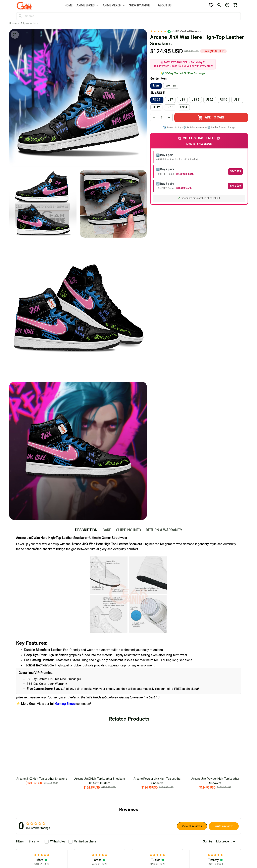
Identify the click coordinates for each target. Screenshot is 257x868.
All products (28, 23)
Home (13, 23)
